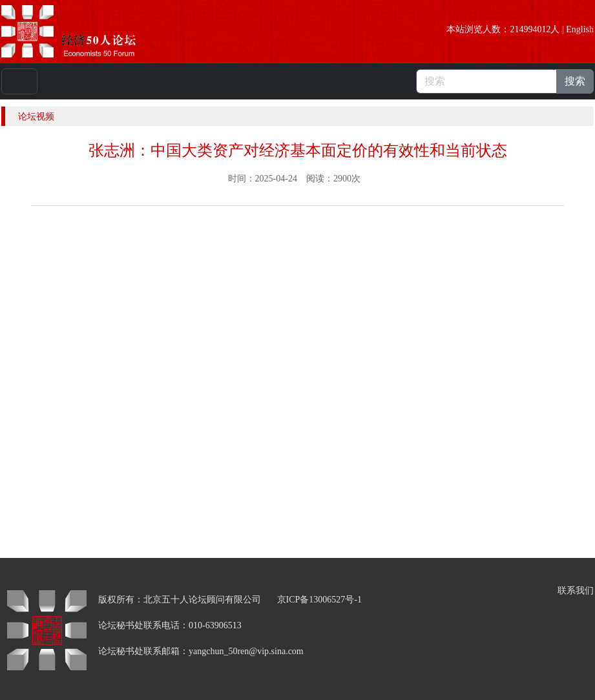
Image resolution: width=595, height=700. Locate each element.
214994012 (530, 29)
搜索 (575, 81)
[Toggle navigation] (19, 81)
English (580, 29)
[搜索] (486, 81)
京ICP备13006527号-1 (319, 600)
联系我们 (576, 591)
